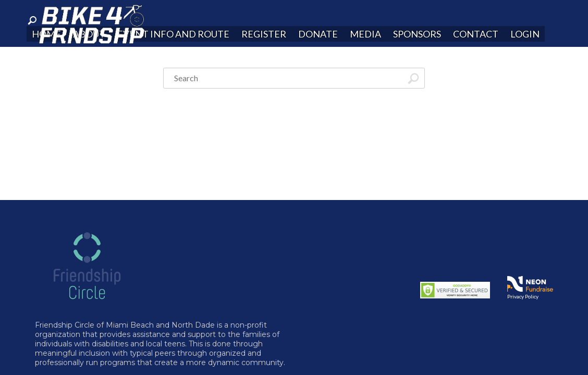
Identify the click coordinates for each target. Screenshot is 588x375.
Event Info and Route (173, 34)
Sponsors (417, 34)
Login (525, 34)
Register (264, 34)
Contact (476, 34)
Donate (318, 34)
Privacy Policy (523, 296)
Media (365, 34)
